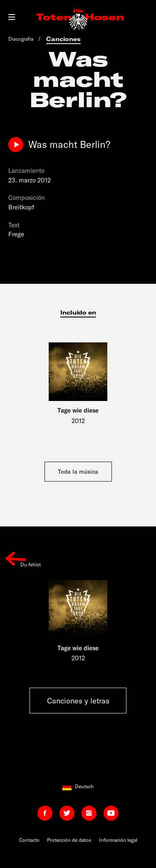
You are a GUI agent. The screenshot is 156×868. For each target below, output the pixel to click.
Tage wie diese (78, 410)
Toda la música (78, 471)
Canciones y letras (78, 701)
